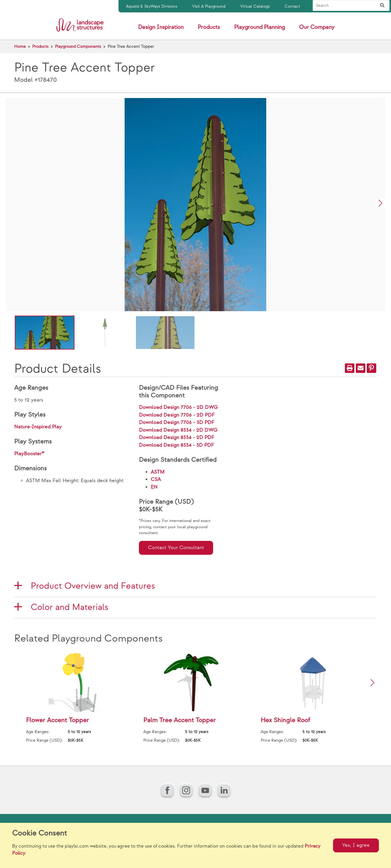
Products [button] (209, 27)
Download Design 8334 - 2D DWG (178, 430)
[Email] (361, 368)
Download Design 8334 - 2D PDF (177, 438)
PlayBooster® (29, 454)
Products (40, 46)
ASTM (158, 472)
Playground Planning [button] (259, 27)
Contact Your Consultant (176, 548)
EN (154, 487)
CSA (156, 479)
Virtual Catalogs (255, 6)
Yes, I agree (356, 845)
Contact (292, 6)
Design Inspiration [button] (161, 27)
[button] (380, 203)
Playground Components (78, 46)
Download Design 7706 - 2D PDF (177, 415)
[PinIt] (371, 368)
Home (20, 46)
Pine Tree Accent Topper (131, 46)
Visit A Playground (209, 6)
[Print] (350, 368)
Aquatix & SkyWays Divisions (152, 6)
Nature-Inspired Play (38, 427)
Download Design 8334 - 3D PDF (176, 445)
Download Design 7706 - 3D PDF (177, 422)
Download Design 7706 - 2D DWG (178, 407)
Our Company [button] (317, 27)
